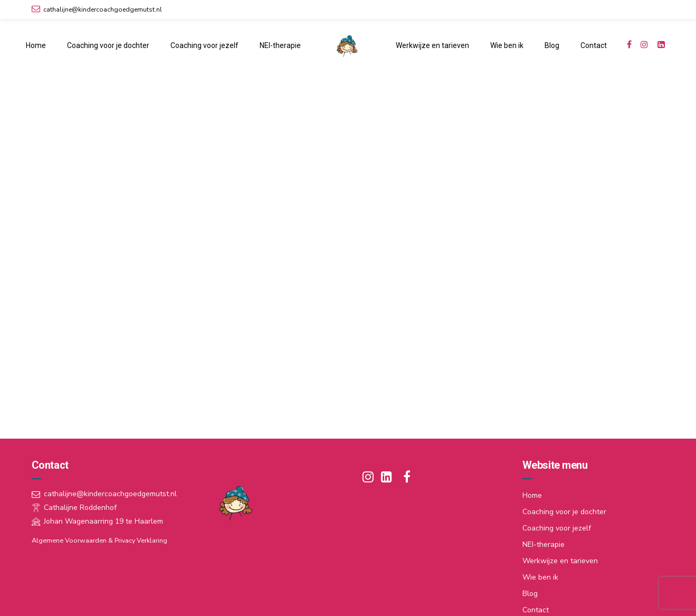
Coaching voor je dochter (108, 45)
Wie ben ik (507, 45)
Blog (552, 45)
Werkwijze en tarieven (432, 45)
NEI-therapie (280, 45)
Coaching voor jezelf (204, 45)
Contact (594, 45)
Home (36, 45)
